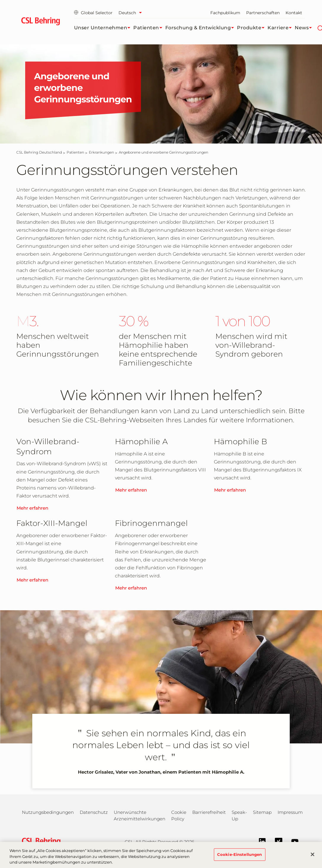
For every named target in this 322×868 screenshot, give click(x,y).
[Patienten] (75, 152)
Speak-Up (239, 815)
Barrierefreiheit (209, 812)
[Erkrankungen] (101, 152)
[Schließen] (313, 858)
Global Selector (93, 13)
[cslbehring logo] (41, 22)
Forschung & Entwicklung (201, 28)
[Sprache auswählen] (132, 13)
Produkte (252, 28)
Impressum (290, 812)
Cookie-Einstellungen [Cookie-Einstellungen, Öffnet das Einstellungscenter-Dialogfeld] (240, 858)
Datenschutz (94, 812)
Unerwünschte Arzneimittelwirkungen (140, 815)
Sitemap (262, 812)
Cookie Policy (179, 815)
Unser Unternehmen (104, 28)
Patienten (149, 28)
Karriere (281, 28)
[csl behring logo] (40, 841)
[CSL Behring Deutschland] (39, 152)
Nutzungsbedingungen (48, 812)
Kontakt (294, 13)
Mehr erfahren (32, 508)
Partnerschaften (263, 13)
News (305, 28)
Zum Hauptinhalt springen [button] (0, 0)
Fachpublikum (225, 13)
